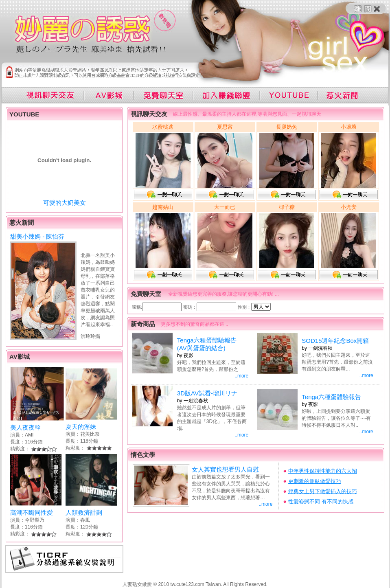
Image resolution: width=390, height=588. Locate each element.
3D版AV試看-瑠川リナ (207, 393)
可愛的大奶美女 (65, 203)
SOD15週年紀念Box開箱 (335, 341)
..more (241, 376)
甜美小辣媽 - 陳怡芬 (37, 236)
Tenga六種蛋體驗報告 (331, 397)
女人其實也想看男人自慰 (225, 469)
